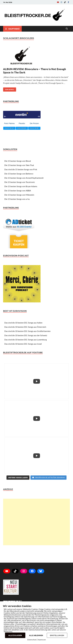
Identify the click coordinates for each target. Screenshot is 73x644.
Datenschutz (32, 640)
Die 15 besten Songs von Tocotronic (20, 182)
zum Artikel (9, 89)
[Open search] (67, 29)
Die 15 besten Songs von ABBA (18, 191)
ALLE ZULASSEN (15, 635)
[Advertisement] (36, 522)
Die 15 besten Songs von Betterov (19, 174)
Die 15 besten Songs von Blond (18, 161)
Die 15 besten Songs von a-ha (17, 199)
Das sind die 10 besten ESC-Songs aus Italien (23, 323)
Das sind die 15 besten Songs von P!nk (21, 169)
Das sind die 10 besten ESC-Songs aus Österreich (25, 327)
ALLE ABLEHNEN (36, 635)
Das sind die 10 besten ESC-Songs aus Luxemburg (26, 340)
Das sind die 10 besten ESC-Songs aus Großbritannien (27, 331)
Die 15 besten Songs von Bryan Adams (21, 186)
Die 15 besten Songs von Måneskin (19, 195)
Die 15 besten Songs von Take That (19, 165)
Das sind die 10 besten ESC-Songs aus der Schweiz (26, 335)
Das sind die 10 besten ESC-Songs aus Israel (23, 344)
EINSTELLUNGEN (57, 635)
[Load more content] (18, 478)
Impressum (42, 640)
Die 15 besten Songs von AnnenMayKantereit (24, 178)
